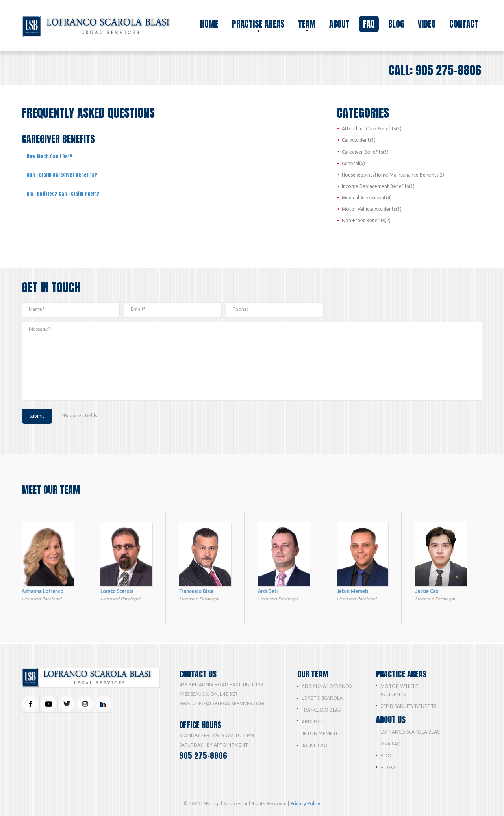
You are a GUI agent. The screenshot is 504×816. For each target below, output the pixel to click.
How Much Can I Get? (50, 156)
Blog (386, 756)
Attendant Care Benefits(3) (372, 129)
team (307, 25)
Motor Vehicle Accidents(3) (372, 209)
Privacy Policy (305, 804)
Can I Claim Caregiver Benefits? (62, 175)
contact (464, 24)
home (209, 24)
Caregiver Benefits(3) (365, 152)
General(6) (353, 163)
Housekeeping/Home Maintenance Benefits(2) (393, 175)
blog (396, 24)
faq (369, 24)
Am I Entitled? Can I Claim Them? (63, 194)
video (427, 24)
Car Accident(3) (359, 140)
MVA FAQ (391, 744)
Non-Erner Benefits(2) (366, 220)
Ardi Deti (313, 722)
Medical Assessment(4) (367, 198)
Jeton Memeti (319, 733)
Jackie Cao (315, 745)
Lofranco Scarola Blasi (410, 732)
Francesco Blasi (322, 710)
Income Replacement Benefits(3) (378, 186)
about (339, 24)
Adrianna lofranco (327, 686)
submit (37, 416)
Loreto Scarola (322, 698)
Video (388, 767)
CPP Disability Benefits (408, 706)
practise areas (258, 25)
